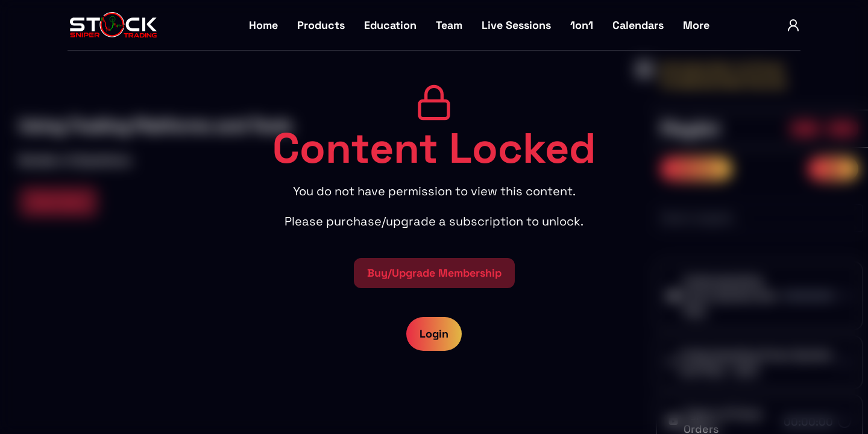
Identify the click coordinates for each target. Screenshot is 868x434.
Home (263, 25)
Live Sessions (516, 25)
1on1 (582, 25)
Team (449, 25)
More (696, 25)
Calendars (638, 25)
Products (321, 25)
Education (390, 25)
